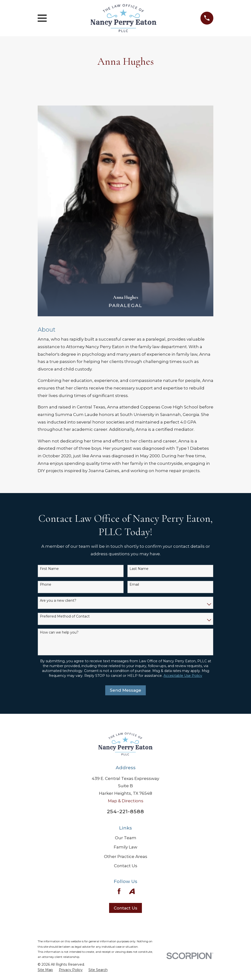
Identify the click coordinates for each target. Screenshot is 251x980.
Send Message (125, 690)
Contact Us (126, 866)
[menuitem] (45, 970)
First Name (49, 569)
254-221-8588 (125, 811)
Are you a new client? (58, 601)
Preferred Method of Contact (65, 616)
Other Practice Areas (126, 856)
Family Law (125, 847)
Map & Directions (126, 801)
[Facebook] (119, 891)
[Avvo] (132, 891)
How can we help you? (59, 632)
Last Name (139, 569)
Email (134, 585)
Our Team (126, 838)
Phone (46, 585)
